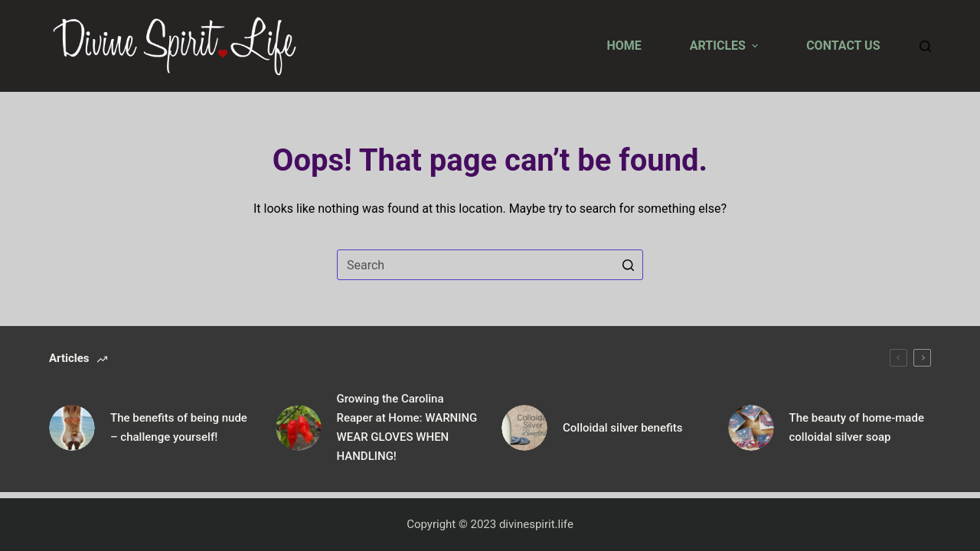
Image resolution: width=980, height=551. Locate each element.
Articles (726, 46)
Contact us (843, 46)
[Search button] (628, 265)
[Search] (925, 46)
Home (624, 46)
